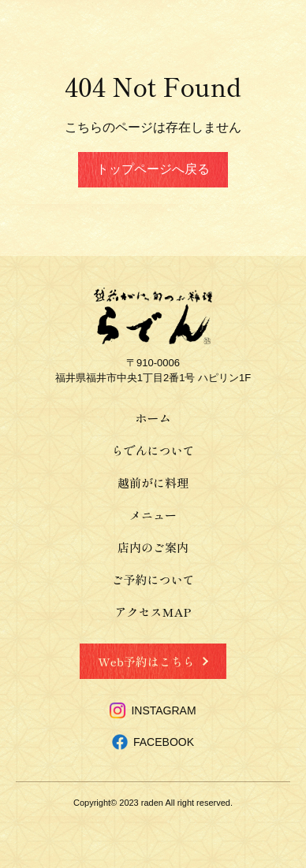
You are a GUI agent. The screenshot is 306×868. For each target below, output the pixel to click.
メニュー (153, 515)
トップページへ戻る (153, 169)
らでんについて (153, 450)
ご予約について (153, 579)
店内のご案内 (153, 547)
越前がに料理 (153, 482)
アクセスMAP (153, 612)
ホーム (153, 418)
